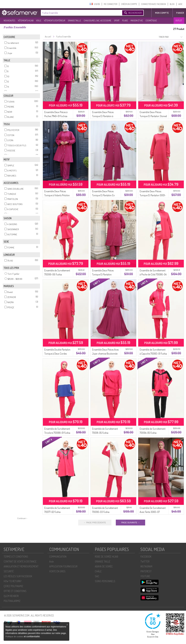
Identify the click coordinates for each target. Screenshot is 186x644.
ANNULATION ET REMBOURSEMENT (21, 566)
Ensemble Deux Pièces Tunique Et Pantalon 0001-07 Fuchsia (153, 195)
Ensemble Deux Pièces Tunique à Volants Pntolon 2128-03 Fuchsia (57, 195)
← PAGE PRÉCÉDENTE (95, 523)
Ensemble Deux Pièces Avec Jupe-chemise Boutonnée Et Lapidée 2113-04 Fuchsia (105, 354)
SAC (97, 576)
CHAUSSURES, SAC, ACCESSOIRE (97, 21)
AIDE (180, 4)
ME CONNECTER (111, 4)
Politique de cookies (15, 637)
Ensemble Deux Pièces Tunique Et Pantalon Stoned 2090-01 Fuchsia (153, 116)
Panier (180, 13)
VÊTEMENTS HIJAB (26, 21)
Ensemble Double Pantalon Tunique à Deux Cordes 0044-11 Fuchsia (57, 354)
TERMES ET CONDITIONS (16, 557)
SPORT (117, 21)
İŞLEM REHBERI (11, 596)
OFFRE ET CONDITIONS (15, 591)
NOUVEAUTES (9, 21)
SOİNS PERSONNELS (105, 581)
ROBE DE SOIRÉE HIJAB (106, 557)
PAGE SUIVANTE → (130, 523)
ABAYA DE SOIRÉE (104, 566)
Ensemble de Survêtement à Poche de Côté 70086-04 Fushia (153, 274)
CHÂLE (98, 571)
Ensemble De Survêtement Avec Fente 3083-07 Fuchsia (153, 512)
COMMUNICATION (58, 557)
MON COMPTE (162, 13)
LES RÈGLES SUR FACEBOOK (18, 576)
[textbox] (81, 13)
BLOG (172, 4)
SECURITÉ (9, 571)
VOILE (39, 21)
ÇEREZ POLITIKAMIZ (13, 586)
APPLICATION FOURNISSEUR (63, 566)
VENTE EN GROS (57, 571)
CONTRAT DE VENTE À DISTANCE (20, 561)
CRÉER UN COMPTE (129, 4)
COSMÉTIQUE (151, 21)
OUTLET (179, 21)
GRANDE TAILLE (74, 21)
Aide (51, 561)
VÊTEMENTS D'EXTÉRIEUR (55, 21)
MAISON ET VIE (137, 21)
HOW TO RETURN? (12, 581)
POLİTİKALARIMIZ (12, 601)
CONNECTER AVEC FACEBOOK (153, 4)
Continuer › (22, 518)
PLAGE (125, 21)
